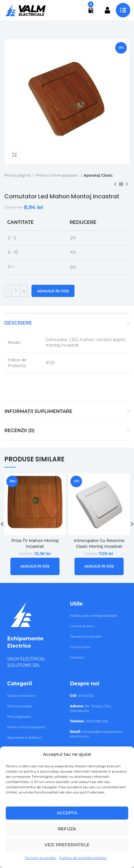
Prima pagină (18, 175)
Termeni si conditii (40, 858)
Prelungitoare (19, 716)
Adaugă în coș (53, 291)
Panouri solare (20, 706)
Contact (77, 657)
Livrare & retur (82, 626)
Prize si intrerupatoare (57, 175)
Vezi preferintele (67, 845)
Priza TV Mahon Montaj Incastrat (35, 543)
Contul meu (80, 647)
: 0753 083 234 (89, 721)
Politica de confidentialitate (83, 858)
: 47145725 (82, 696)
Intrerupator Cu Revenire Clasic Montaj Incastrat (99, 543)
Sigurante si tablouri (25, 737)
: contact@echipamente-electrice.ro (97, 734)
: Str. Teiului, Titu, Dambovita (91, 708)
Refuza (67, 829)
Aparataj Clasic (98, 175)
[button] (35, 566)
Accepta (67, 813)
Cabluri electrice (21, 696)
